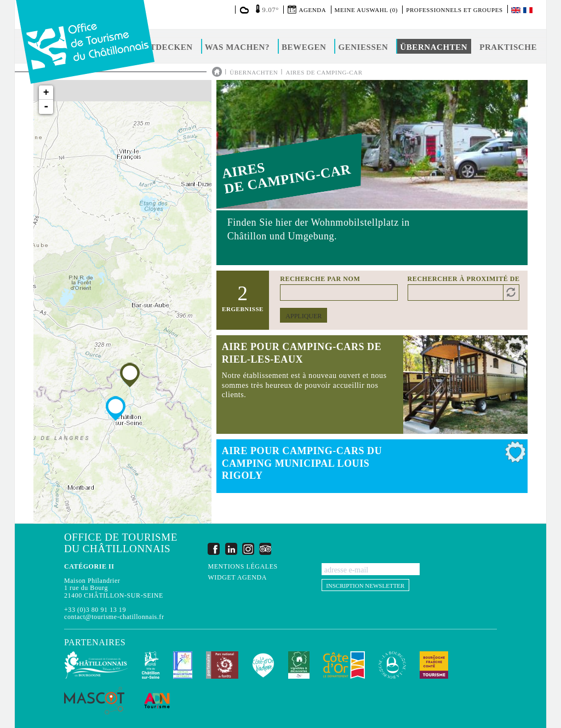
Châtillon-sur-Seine (151, 665)
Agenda (312, 10)
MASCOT (94, 701)
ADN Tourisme (157, 701)
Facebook (214, 549)
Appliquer (304, 316)
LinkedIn (231, 549)
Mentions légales (242, 567)
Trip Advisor (265, 549)
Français (529, 10)
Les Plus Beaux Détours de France (183, 665)
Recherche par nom (320, 279)
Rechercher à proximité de (464, 279)
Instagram (248, 549)
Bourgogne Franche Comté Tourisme (434, 665)
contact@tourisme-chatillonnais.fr (114, 617)
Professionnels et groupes (454, 10)
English (517, 10)
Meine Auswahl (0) (366, 10)
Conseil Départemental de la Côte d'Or (344, 665)
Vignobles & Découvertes (299, 665)
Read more (372, 385)
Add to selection (516, 351)
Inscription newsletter (365, 586)
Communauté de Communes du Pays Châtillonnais (96, 665)
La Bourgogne (392, 665)
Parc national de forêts (222, 665)
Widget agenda (237, 578)
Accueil (217, 72)
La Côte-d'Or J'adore (263, 665)
